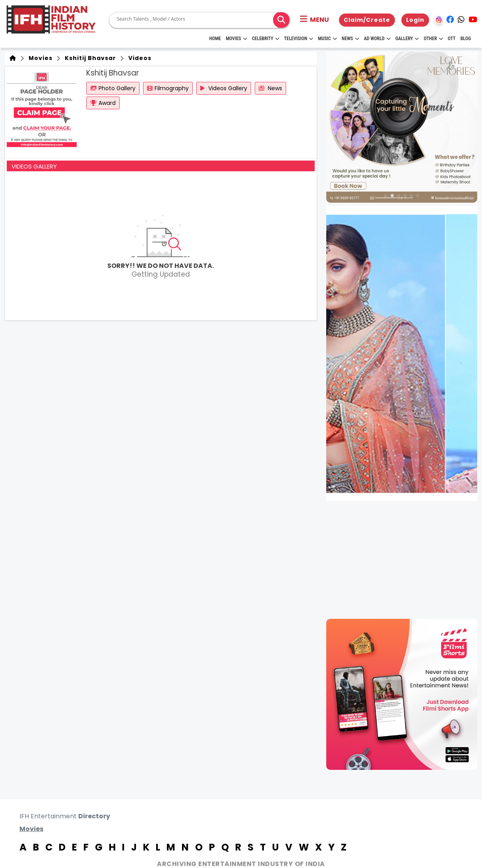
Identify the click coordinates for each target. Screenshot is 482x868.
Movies (236, 39)
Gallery (407, 39)
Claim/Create (367, 20)
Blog (466, 39)
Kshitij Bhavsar (89, 58)
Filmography (168, 88)
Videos (138, 58)
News (350, 39)
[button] (315, 20)
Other (433, 39)
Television (299, 39)
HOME (215, 39)
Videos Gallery (224, 88)
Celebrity (266, 39)
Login (415, 20)
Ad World (377, 39)
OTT (452, 39)
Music (327, 39)
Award (103, 103)
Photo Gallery (113, 88)
